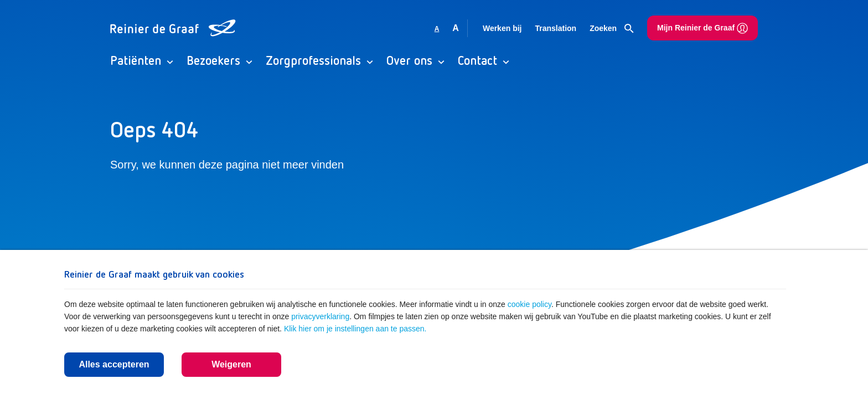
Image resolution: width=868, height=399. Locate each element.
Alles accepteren (114, 364)
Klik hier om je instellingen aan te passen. (355, 329)
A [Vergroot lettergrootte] (456, 28)
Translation (556, 28)
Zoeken (612, 29)
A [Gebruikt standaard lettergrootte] (437, 29)
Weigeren (231, 364)
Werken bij (502, 28)
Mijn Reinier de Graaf (702, 28)
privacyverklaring (320, 316)
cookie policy (529, 304)
